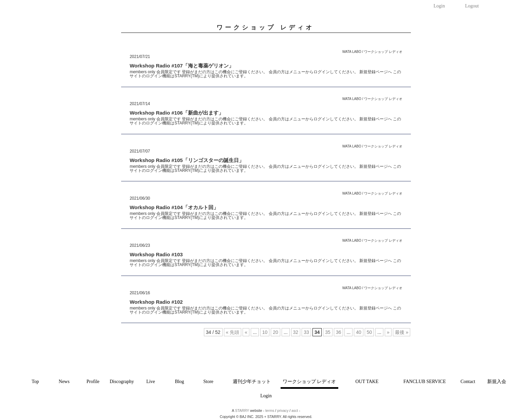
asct (295, 411)
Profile (93, 382)
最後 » (402, 332)
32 (296, 332)
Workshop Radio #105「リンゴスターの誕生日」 (187, 160)
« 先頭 (233, 332)
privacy (283, 411)
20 (275, 332)
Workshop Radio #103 (156, 254)
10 (265, 332)
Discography (122, 382)
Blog (179, 382)
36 (339, 332)
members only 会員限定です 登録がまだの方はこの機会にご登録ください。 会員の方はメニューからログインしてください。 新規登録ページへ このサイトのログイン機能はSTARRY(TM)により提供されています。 (265, 74)
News (64, 382)
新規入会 (497, 382)
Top (35, 382)
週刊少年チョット (252, 382)
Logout (472, 6)
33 (306, 332)
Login (439, 6)
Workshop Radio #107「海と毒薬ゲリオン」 (182, 66)
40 (359, 332)
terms (270, 411)
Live (151, 382)
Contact (468, 382)
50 (369, 332)
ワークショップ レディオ (309, 382)
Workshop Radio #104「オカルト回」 (174, 207)
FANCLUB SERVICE (425, 382)
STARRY (242, 411)
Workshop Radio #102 (156, 302)
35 (328, 332)
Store (208, 382)
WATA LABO (352, 52)
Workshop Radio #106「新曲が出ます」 (176, 113)
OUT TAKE (367, 382)
